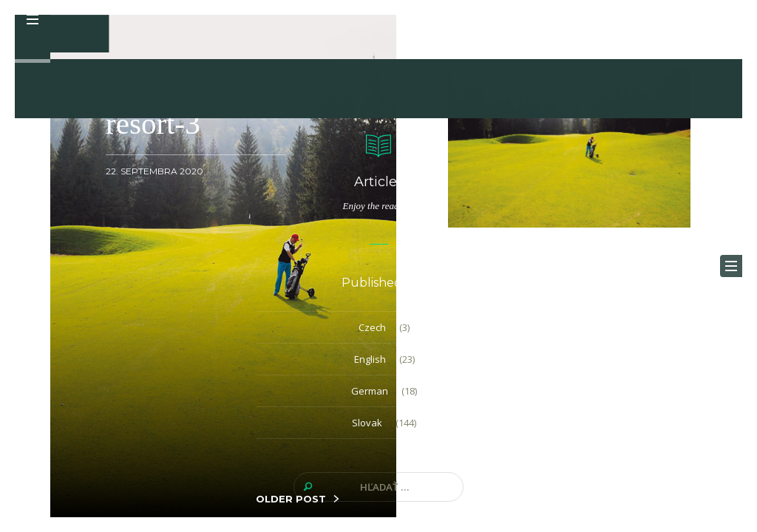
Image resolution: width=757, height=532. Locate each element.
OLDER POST (291, 499)
